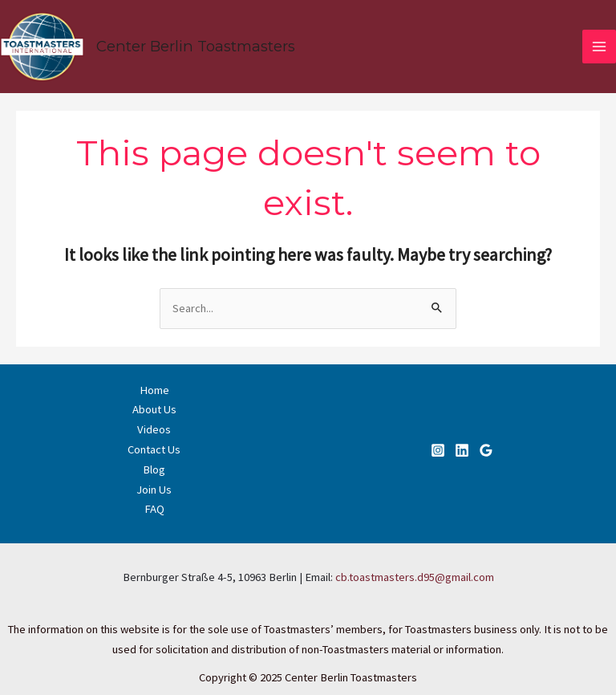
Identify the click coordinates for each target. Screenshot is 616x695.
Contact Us (154, 449)
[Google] (486, 450)
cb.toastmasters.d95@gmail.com (415, 577)
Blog (154, 469)
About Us (154, 409)
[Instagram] (438, 450)
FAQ (154, 509)
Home (154, 390)
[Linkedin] (462, 450)
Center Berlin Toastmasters (196, 46)
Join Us (154, 490)
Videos (154, 429)
